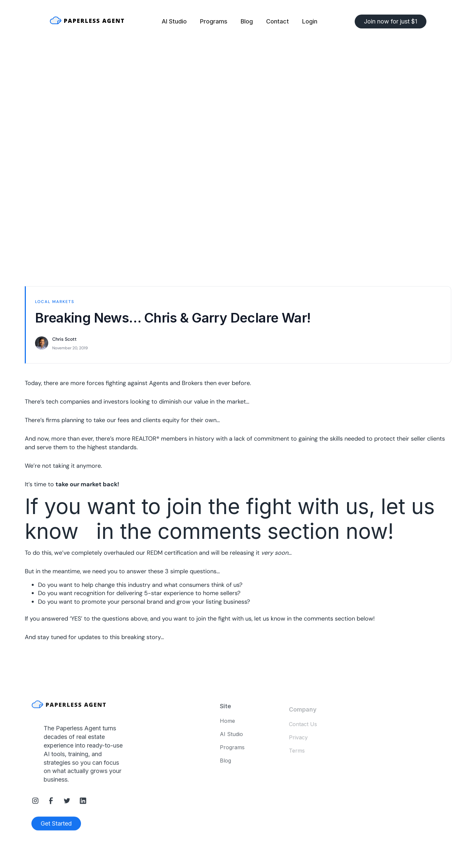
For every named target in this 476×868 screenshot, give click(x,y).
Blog (247, 21)
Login (310, 21)
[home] (87, 22)
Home (227, 723)
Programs (214, 21)
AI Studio (174, 21)
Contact (278, 21)
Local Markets (55, 302)
